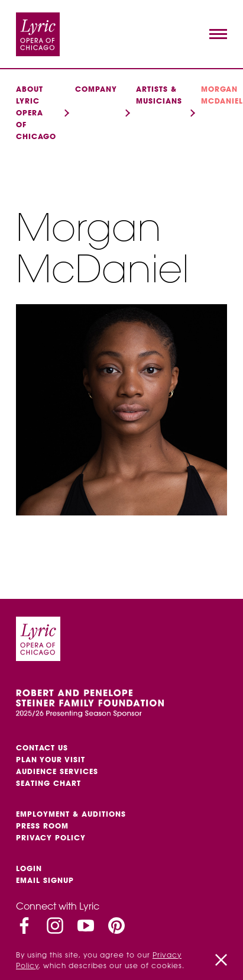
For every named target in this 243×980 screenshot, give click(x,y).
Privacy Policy (51, 838)
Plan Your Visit (51, 760)
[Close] (221, 960)
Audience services (57, 771)
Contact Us (42, 748)
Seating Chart (48, 783)
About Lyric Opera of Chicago (36, 113)
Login (29, 868)
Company (96, 89)
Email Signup (45, 880)
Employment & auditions (71, 814)
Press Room (42, 826)
